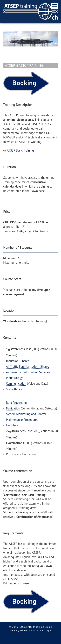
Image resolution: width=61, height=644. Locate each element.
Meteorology (14, 378)
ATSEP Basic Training (20, 150)
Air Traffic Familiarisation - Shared (28, 366)
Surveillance (14, 389)
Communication (16, 383)
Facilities (12, 425)
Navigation (13, 408)
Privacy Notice (19, 630)
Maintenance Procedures (22, 420)
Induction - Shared (18, 361)
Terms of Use (36, 630)
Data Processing (16, 403)
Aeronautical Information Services (28, 372)
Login (48, 630)
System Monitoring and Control (26, 414)
